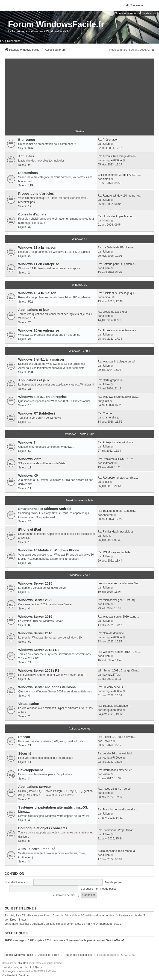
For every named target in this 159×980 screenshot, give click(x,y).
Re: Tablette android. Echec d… (117, 511)
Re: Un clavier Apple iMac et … (117, 216)
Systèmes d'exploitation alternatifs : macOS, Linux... (53, 809)
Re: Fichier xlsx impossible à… (117, 532)
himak (106, 179)
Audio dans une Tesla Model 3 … (118, 851)
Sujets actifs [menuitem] (149, 13)
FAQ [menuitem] (3, 41)
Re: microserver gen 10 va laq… (118, 600)
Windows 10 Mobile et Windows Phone (49, 550)
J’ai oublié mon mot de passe (99, 889)
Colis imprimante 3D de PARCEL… (119, 175)
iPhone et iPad (30, 530)
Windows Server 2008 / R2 (39, 671)
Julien (106, 144)
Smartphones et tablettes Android (45, 509)
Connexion (14, 874)
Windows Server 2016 (35, 633)
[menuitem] (10, 976)
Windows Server (79, 575)
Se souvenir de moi (65, 895)
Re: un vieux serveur (110, 687)
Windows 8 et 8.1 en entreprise (42, 397)
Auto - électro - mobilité (37, 849)
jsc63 (106, 482)
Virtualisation (29, 704)
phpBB (21, 963)
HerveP (107, 741)
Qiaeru (38, 967)
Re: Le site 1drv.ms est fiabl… (116, 753)
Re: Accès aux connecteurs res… (118, 330)
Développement (31, 770)
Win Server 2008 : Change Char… (119, 671)
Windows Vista (30, 459)
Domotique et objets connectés (43, 828)
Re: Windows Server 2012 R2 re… (119, 652)
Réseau (24, 737)
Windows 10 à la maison (37, 293)
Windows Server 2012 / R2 (39, 650)
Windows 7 (27, 442)
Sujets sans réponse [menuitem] (128, 13)
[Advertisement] (79, 91)
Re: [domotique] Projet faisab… (117, 830)
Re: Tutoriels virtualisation (113, 706)
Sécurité (25, 753)
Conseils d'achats (32, 214)
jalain (106, 401)
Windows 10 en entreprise (39, 330)
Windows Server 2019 (35, 617)
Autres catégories (79, 729)
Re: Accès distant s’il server (115, 789)
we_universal (15, 971)
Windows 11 (79, 239)
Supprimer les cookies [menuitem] (78, 955)
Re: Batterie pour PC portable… (117, 264)
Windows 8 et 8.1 (79, 351)
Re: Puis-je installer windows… (117, 442)
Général (80, 131)
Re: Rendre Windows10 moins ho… (120, 196)
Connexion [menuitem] (134, 5)
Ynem (106, 774)
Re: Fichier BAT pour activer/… (117, 737)
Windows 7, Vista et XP (80, 434)
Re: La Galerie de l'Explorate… (117, 247)
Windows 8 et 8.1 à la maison (41, 359)
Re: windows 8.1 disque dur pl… (118, 362)
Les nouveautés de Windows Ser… (119, 583)
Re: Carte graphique (110, 380)
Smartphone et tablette (79, 500)
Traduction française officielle (17, 967)
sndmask (108, 463)
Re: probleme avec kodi (112, 312)
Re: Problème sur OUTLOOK (116, 459)
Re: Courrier (105, 413)
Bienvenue (27, 140)
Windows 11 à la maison (37, 247)
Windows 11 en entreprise (39, 264)
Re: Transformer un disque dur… (118, 809)
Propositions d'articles (36, 194)
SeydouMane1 (115, 940)
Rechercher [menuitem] (14, 41)
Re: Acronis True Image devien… (118, 156)
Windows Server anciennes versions (47, 687)
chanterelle (109, 418)
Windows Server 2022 (35, 600)
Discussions (28, 173)
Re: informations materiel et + (116, 770)
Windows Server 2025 (35, 583)
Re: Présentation (108, 140)
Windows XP (28, 476)
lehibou (107, 297)
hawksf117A (110, 675)
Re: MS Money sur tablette (114, 552)
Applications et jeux (34, 310)
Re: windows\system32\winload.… (119, 397)
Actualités (26, 156)
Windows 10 (79, 285)
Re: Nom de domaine (111, 633)
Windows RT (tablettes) (37, 413)
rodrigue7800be (112, 160)
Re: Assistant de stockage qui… (117, 293)
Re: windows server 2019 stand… (118, 617)
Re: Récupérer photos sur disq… (118, 478)
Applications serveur (35, 787)
